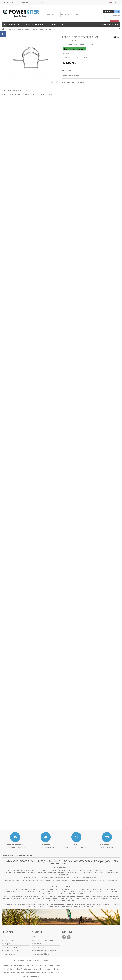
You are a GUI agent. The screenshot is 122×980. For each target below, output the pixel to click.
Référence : (66, 40)
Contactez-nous (9, 937)
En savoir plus (13, 90)
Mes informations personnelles (45, 951)
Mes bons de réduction (42, 954)
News (35, 2)
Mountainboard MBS (52, 965)
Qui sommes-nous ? (23, 2)
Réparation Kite (31, 973)
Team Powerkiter (10, 954)
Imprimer (68, 70)
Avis (27, 90)
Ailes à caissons (21, 965)
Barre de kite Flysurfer (45, 973)
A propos (7, 944)
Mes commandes (40, 937)
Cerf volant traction (17, 973)
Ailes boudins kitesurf (36, 965)
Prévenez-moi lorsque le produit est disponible (77, 58)
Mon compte (37, 932)
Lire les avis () (68, 82)
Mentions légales (10, 940)
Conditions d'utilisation (12, 947)
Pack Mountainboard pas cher (28, 969)
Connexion (116, 16)
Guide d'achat (8, 2)
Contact (42, 2)
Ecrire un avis (80, 82)
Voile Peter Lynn (35, 976)
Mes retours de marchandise (44, 940)
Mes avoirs (37, 944)
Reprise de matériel (11, 951)
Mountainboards (46, 969)
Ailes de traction (8, 965)
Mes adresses (39, 947)
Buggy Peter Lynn (10, 969)
